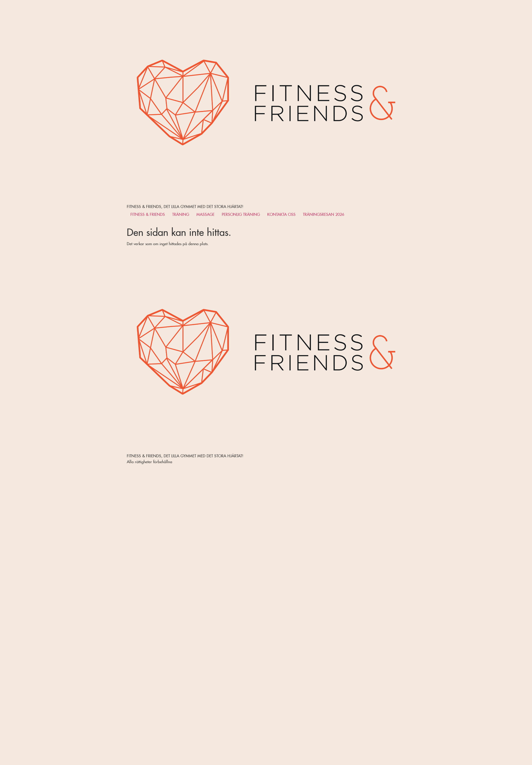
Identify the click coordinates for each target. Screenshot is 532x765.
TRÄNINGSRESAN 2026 (324, 214)
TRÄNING (181, 214)
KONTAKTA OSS (281, 214)
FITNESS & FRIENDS (148, 214)
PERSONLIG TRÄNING (241, 214)
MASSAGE (205, 214)
